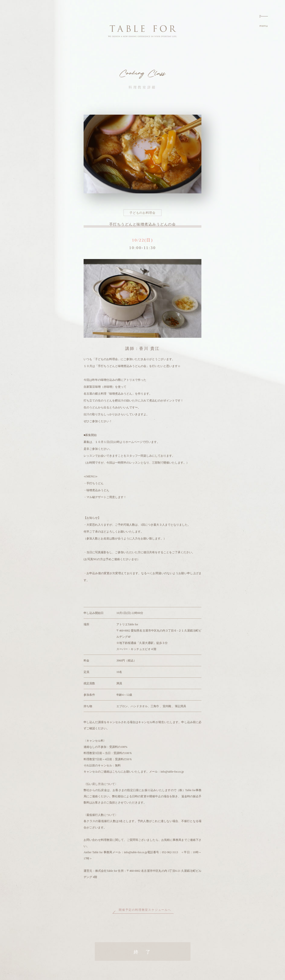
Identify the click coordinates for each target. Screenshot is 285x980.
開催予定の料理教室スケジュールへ (145, 910)
